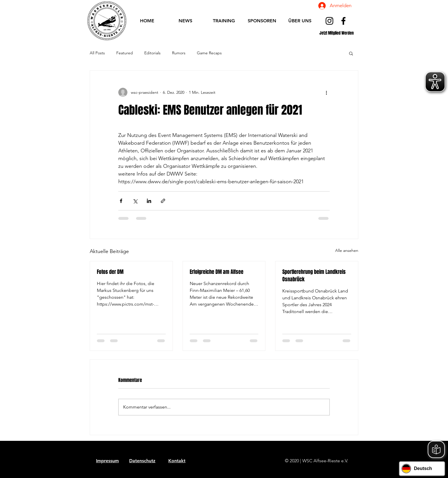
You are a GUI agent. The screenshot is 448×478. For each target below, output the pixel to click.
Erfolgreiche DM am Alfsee (217, 272)
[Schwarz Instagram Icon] (329, 21)
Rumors (179, 53)
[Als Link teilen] (163, 201)
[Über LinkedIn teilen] (149, 201)
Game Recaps (209, 53)
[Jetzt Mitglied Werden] (336, 33)
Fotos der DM (110, 272)
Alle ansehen (347, 250)
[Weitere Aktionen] (326, 92)
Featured (125, 53)
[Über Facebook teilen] (121, 201)
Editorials (152, 53)
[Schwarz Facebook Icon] (343, 21)
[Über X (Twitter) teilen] (135, 201)
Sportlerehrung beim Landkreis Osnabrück (314, 276)
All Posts (97, 53)
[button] (351, 53)
